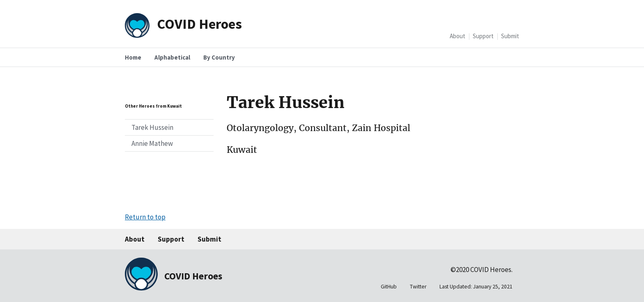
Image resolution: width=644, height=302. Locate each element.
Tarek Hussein (152, 127)
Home (133, 57)
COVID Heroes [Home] (199, 24)
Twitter (418, 287)
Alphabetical (172, 57)
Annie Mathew (152, 143)
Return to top (145, 217)
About (458, 36)
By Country (219, 57)
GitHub (389, 287)
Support (483, 36)
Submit (510, 36)
